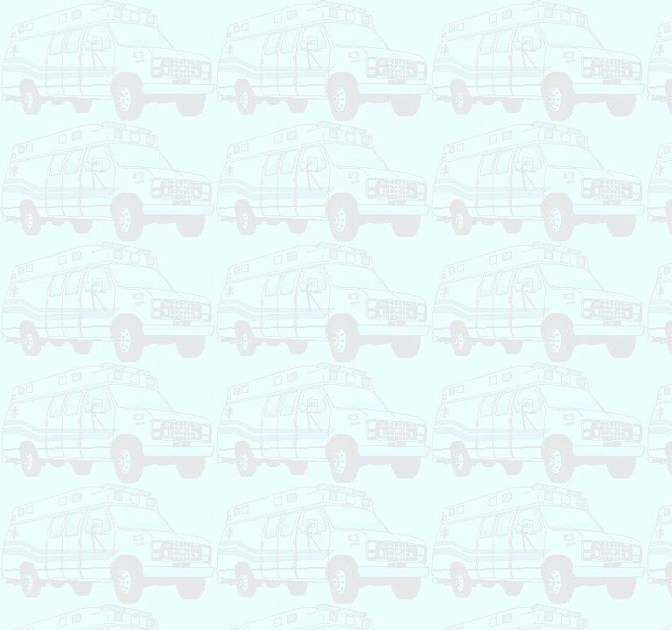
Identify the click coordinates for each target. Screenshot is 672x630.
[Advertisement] (325, 46)
